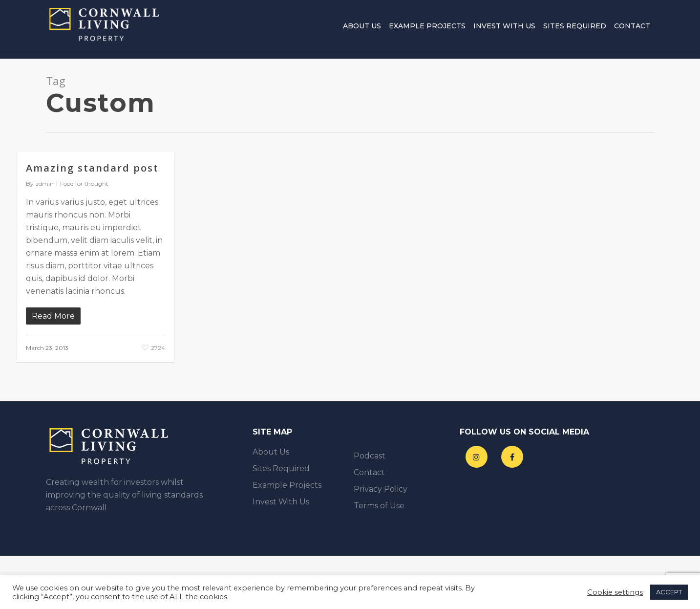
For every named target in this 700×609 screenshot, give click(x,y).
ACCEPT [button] (669, 592)
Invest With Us (504, 29)
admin (44, 184)
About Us (362, 29)
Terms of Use (379, 506)
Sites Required (575, 29)
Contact (632, 29)
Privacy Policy (381, 489)
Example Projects (427, 29)
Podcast (370, 456)
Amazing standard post (92, 168)
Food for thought (84, 184)
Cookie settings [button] (615, 592)
